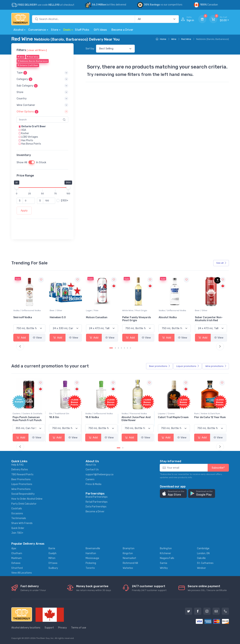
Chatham (17, 553)
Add (21, 338)
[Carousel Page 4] (121, 348)
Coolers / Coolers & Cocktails (28, 414)
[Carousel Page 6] (127, 348)
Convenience (37, 30)
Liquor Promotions (22, 484)
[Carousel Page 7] (130, 348)
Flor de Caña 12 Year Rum (211, 417)
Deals (67, 30)
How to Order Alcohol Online (27, 499)
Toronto (90, 568)
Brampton (129, 548)
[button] (42, 73)
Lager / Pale (128, 310)
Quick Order (18, 528)
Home (161, 39)
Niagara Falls (167, 558)
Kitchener (165, 553)
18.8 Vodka (93, 417)
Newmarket (129, 558)
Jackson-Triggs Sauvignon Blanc (24, 319)
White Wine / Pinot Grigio (171, 310)
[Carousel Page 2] (115, 348)
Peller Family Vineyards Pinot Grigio (173, 319)
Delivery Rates (20, 470)
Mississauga (92, 558)
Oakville (201, 558)
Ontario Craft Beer (28, 65)
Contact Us (92, 470)
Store (55, 30)
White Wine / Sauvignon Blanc (28, 310)
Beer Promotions (21, 479)
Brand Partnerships (97, 497)
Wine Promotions (21, 489)
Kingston (128, 553)
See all (221, 263)
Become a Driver (122, 30)
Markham (17, 558)
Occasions (17, 513)
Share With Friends (22, 523)
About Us (91, 465)
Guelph (52, 553)
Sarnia (164, 563)
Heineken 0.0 (94, 317)
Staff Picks (82, 30)
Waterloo (128, 568)
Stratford (17, 568)
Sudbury (53, 568)
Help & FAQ (17, 465)
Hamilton (91, 553)
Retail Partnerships (97, 502)
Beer (160, 366)
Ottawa (53, 563)
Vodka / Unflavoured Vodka (63, 310)
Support (49, 628)
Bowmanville (93, 548)
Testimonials (19, 518)
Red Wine (186, 39)
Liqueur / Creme (167, 414)
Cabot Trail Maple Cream (174, 417)
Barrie (52, 548)
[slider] (17, 187)
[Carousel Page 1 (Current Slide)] (111, 348)
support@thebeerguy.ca (99, 474)
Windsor (201, 568)
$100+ (65, 201)
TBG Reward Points (22, 474)
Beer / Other (92, 310)
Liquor (188, 366)
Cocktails (17, 509)
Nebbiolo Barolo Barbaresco (33, 61)
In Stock (41, 162)
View (37, 338)
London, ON (203, 553)
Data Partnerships (96, 507)
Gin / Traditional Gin (60, 414)
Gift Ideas (100, 30)
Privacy (63, 628)
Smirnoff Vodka (59, 317)
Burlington (166, 548)
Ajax (14, 548)
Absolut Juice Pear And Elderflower (137, 419)
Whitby (164, 568)
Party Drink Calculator (24, 504)
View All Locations (22, 573)
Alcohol (18, 30)
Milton (52, 558)
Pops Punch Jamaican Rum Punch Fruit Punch (28, 419)
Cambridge (203, 548)
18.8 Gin (55, 417)
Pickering (91, 563)
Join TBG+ (17, 533)
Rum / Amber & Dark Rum (208, 414)
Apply (24, 211)
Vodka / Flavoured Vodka (135, 414)
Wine (174, 39)
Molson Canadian (133, 317)
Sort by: (90, 49)
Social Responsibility (23, 494)
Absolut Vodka (204, 317)
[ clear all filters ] (37, 50)
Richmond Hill (130, 563)
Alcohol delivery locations (26, 628)
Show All (22, 162)
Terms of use (79, 628)
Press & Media (93, 484)
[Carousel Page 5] (124, 348)
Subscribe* (218, 468)
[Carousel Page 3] (118, 348)
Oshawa (16, 563)
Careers (90, 479)
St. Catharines (205, 563)
